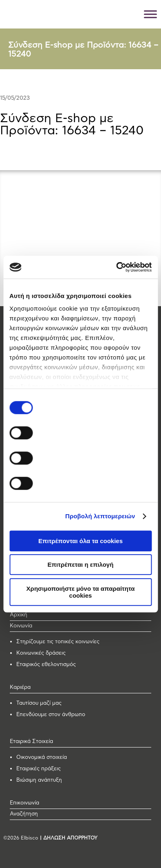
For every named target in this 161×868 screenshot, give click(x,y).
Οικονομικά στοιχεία (42, 757)
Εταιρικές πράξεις (39, 769)
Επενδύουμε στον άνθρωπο (51, 715)
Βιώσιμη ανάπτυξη (39, 780)
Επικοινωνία (24, 803)
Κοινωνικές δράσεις (41, 653)
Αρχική (19, 615)
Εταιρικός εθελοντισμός (46, 665)
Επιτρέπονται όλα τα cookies (80, 541)
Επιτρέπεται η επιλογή (81, 564)
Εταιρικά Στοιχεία (31, 742)
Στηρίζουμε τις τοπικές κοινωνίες (58, 642)
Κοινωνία (21, 626)
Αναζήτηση (24, 814)
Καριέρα (20, 687)
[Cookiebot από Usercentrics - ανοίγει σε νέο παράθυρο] (116, 267)
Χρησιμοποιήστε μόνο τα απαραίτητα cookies (81, 592)
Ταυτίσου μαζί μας (39, 703)
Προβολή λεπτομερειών (100, 516)
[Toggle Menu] (150, 14)
